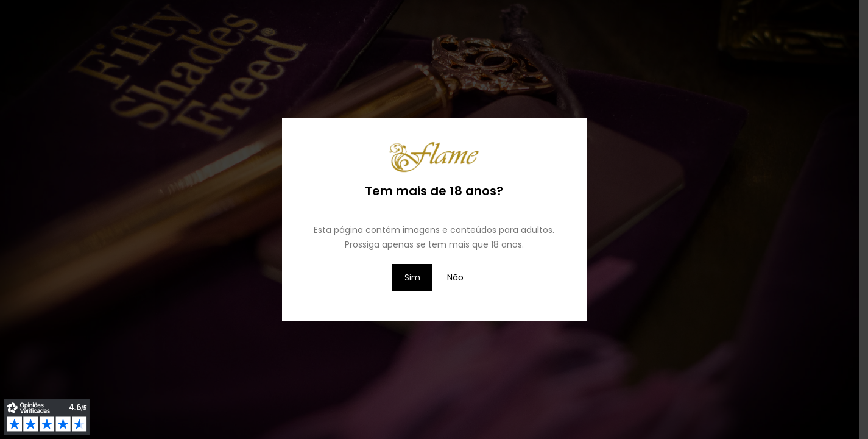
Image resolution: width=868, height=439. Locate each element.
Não (455, 277)
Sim (412, 277)
